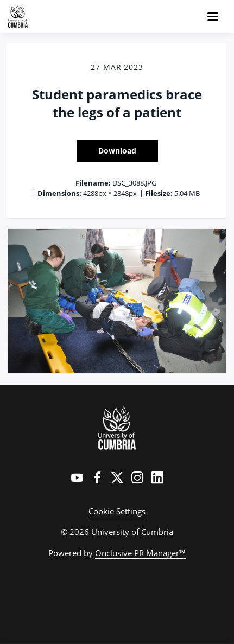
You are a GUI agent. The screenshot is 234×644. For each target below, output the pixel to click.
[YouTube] (77, 477)
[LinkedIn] (157, 477)
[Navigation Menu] (213, 16)
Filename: (93, 183)
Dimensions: (59, 193)
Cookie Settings (117, 511)
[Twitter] (117, 477)
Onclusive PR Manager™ (140, 553)
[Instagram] (137, 477)
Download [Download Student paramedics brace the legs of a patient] (117, 151)
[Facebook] (97, 477)
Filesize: (159, 193)
